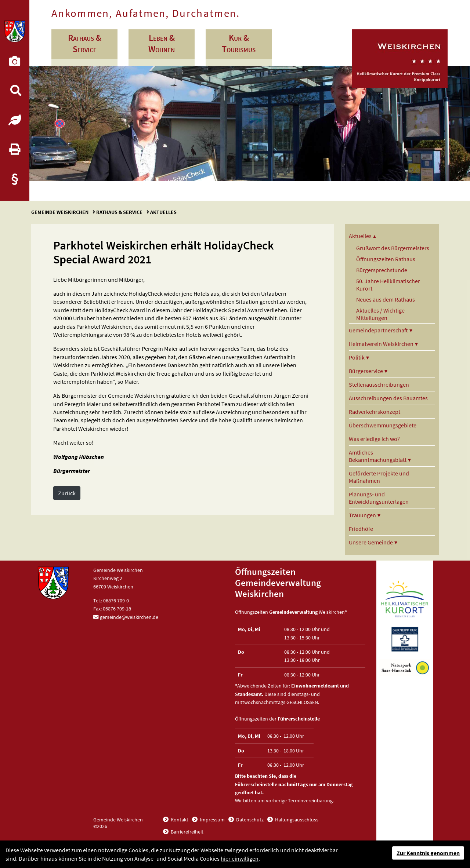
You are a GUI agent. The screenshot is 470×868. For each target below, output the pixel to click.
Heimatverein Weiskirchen (381, 344)
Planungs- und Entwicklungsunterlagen (379, 498)
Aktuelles (163, 212)
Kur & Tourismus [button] (239, 43)
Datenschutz (249, 820)
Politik (357, 357)
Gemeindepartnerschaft (378, 330)
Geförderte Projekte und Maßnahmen (379, 477)
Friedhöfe (361, 529)
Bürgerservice (366, 371)
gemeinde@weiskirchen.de (129, 617)
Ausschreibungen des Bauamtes (388, 398)
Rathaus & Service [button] (85, 43)
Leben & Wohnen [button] (162, 43)
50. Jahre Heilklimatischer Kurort (388, 285)
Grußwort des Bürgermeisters (393, 248)
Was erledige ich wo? (374, 439)
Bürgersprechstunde (382, 270)
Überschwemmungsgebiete (383, 425)
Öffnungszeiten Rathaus (386, 259)
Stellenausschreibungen (379, 384)
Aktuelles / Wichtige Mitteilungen (380, 314)
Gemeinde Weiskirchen (60, 212)
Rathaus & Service (119, 212)
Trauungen (362, 515)
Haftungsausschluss (296, 820)
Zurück (67, 493)
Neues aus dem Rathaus (386, 299)
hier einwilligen (240, 858)
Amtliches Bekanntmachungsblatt (378, 456)
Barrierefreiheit (187, 832)
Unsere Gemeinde (371, 542)
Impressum (212, 820)
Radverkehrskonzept (375, 412)
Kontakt (179, 820)
